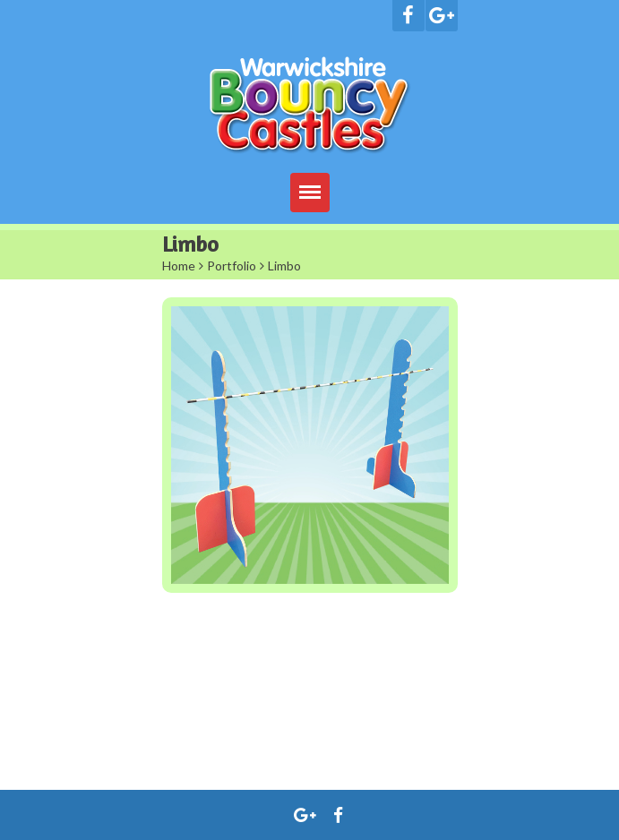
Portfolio (232, 266)
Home (179, 266)
